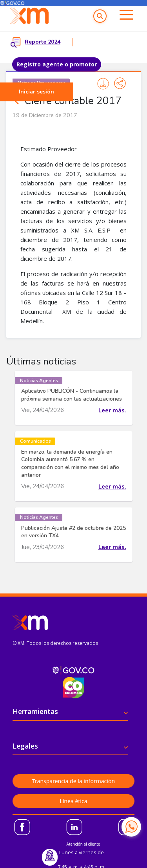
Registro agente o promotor (57, 64)
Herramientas (35, 711)
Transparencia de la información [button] (73, 781)
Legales (25, 746)
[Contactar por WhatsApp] (131, 827)
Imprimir (103, 84)
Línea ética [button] (73, 801)
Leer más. (112, 410)
